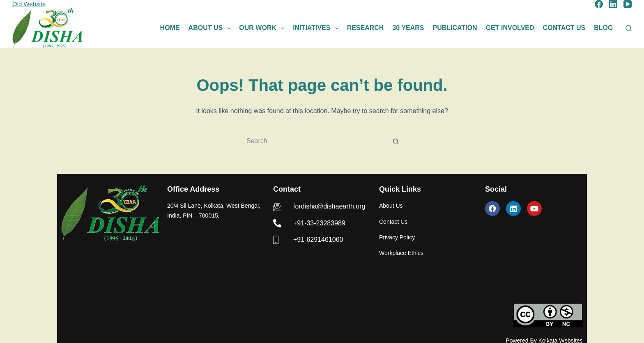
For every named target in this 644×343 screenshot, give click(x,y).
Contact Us (564, 28)
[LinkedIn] (613, 4)
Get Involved (510, 28)
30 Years (408, 28)
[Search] (629, 28)
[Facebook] (599, 4)
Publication (455, 28)
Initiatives (317, 28)
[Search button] (396, 141)
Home (170, 28)
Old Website (29, 4)
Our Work (263, 28)
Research (366, 28)
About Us (211, 28)
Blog (603, 28)
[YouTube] (628, 4)
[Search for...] (314, 141)
